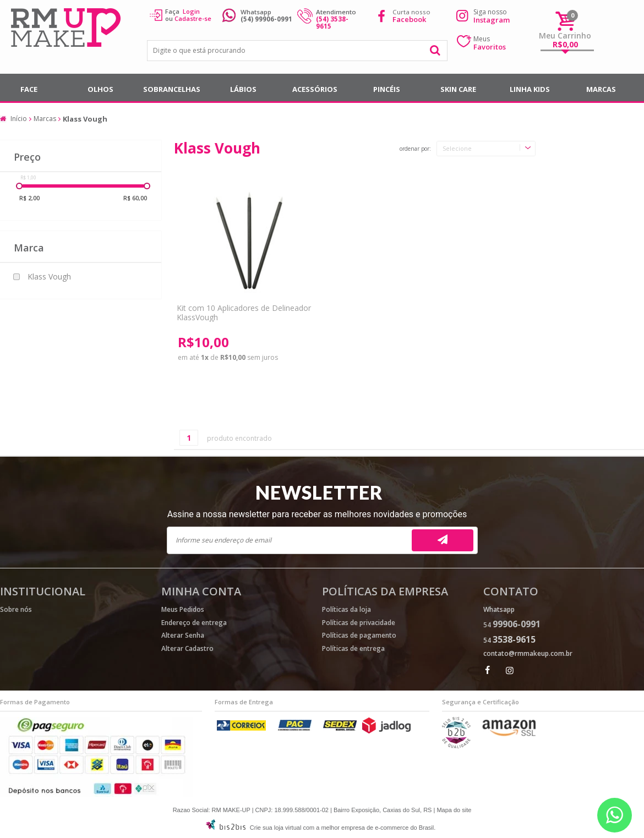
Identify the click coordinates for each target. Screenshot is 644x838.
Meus (490, 43)
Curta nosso (411, 16)
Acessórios (315, 89)
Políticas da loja (346, 609)
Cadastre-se (193, 18)
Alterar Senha (183, 635)
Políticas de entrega (353, 648)
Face (29, 89)
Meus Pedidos (183, 609)
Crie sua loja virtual (276, 828)
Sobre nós (16, 609)
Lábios (243, 89)
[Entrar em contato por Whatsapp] (615, 815)
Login (191, 11)
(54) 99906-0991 (266, 19)
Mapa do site (454, 810)
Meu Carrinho (565, 35)
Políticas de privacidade (359, 623)
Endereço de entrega (194, 623)
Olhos (100, 89)
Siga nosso (492, 16)
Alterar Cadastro (187, 648)
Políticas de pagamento (359, 635)
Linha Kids (530, 89)
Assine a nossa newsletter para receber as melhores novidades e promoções (317, 514)
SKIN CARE (458, 89)
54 (512, 625)
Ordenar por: (415, 149)
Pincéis (387, 89)
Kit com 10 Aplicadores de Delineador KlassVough (244, 313)
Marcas (601, 89)
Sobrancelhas (172, 89)
